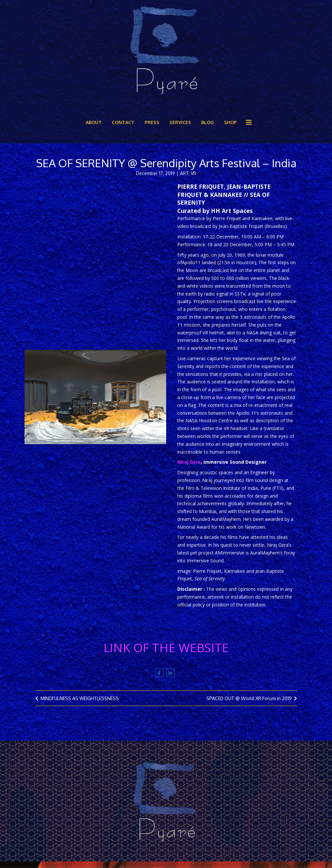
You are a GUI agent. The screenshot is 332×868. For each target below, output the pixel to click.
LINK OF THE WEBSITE (166, 652)
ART (184, 178)
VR (193, 178)
